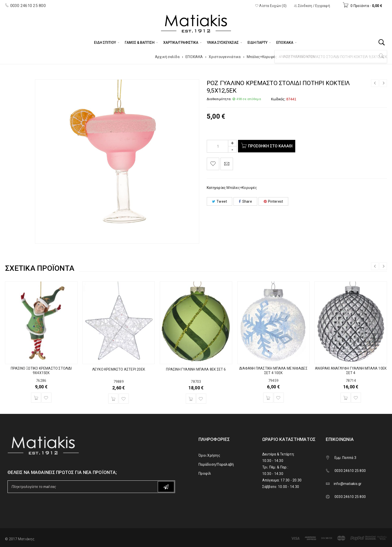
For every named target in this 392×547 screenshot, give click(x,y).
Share (245, 201)
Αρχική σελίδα (167, 57)
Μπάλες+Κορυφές (262, 57)
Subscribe (166, 487)
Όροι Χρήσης (209, 455)
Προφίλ (205, 473)
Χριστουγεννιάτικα (225, 57)
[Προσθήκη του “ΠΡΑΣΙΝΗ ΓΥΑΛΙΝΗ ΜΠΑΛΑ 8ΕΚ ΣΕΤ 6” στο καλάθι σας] (191, 399)
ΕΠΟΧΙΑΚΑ (194, 57)
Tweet (220, 201)
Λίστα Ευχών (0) (271, 6)
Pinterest (273, 201)
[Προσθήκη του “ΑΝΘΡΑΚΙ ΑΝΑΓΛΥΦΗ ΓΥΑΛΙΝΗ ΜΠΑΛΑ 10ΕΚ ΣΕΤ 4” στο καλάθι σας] (345, 398)
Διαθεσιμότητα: (219, 99)
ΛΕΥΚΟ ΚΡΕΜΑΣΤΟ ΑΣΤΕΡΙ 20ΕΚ (119, 369)
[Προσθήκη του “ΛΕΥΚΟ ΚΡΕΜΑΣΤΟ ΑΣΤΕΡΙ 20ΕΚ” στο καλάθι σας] (113, 399)
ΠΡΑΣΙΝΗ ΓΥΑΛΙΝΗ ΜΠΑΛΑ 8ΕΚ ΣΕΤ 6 (196, 369)
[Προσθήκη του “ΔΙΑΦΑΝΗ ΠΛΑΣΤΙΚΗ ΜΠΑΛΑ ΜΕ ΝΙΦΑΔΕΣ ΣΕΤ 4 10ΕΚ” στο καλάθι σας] (268, 398)
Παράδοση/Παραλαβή (216, 464)
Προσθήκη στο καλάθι (271, 146)
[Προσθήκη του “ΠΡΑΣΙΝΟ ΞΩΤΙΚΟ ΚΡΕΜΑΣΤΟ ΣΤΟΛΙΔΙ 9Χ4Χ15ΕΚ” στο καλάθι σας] (36, 398)
